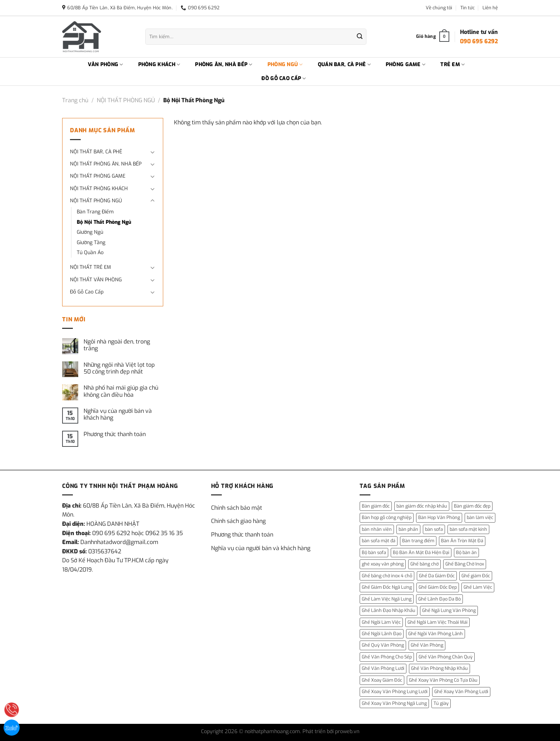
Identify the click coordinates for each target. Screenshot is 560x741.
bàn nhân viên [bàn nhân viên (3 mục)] (377, 529)
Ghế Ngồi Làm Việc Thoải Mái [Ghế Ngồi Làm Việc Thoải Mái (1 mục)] (437, 622)
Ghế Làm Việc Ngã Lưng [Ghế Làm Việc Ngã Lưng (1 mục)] (387, 599)
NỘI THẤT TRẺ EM (91, 267)
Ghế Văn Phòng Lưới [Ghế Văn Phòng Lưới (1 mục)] (383, 668)
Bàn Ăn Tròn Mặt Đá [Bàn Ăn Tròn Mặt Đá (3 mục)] (462, 541)
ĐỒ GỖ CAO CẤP (284, 79)
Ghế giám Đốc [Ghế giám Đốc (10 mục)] (476, 576)
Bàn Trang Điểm (95, 212)
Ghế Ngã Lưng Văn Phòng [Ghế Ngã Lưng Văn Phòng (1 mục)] (449, 610)
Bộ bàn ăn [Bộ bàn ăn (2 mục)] (466, 552)
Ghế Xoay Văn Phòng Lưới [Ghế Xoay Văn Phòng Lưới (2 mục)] (461, 691)
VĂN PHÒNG (106, 65)
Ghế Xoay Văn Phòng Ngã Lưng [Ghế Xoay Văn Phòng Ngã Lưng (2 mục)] (394, 703)
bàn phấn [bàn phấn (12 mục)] (408, 529)
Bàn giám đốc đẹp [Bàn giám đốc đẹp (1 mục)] (472, 506)
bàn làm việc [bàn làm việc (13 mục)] (480, 517)
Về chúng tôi (439, 8)
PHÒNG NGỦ (285, 65)
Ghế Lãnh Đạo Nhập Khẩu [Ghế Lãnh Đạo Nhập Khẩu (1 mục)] (389, 610)
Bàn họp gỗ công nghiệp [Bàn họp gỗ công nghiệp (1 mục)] (387, 517)
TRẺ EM (452, 65)
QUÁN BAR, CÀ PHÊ (344, 65)
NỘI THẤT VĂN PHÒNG (96, 280)
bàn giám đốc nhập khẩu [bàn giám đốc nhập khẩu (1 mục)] (422, 506)
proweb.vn (347, 732)
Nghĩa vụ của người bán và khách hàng (118, 414)
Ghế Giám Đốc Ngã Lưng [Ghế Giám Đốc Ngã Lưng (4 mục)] (387, 587)
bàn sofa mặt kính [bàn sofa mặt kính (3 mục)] (468, 529)
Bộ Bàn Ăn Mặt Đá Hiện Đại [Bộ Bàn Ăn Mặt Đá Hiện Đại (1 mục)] (421, 552)
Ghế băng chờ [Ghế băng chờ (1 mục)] (424, 564)
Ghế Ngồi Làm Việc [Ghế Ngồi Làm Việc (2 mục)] (381, 622)
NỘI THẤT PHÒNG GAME (98, 176)
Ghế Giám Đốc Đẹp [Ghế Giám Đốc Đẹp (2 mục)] (438, 587)
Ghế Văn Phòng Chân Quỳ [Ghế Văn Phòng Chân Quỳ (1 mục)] (446, 657)
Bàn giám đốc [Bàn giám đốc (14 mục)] (376, 506)
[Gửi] (360, 37)
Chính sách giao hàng (238, 521)
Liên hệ (490, 8)
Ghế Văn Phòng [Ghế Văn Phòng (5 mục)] (427, 645)
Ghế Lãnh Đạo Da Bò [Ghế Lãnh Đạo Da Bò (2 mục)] (439, 599)
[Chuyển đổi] (152, 152)
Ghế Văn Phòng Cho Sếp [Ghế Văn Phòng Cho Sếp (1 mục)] (387, 657)
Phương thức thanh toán (115, 434)
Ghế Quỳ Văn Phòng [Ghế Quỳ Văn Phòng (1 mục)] (383, 645)
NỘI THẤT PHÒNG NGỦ (126, 100)
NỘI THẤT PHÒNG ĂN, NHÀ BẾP (106, 164)
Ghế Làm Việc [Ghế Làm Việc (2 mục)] (478, 587)
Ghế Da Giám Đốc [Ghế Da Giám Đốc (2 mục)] (437, 576)
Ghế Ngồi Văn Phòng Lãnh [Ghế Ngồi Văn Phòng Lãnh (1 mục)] (436, 634)
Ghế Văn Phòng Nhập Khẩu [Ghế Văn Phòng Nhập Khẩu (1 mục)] (439, 668)
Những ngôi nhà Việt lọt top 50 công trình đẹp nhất (119, 368)
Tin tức (467, 8)
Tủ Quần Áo (90, 253)
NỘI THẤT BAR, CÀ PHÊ (96, 152)
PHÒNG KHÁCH (159, 65)
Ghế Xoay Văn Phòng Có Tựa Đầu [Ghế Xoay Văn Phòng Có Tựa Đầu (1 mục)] (443, 680)
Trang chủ (75, 100)
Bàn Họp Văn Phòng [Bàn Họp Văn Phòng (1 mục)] (439, 517)
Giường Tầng (91, 243)
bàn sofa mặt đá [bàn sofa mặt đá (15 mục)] (379, 541)
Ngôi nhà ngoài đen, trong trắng (117, 345)
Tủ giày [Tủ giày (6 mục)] (441, 703)
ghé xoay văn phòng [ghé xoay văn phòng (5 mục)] (383, 564)
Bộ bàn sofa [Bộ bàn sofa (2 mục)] (374, 552)
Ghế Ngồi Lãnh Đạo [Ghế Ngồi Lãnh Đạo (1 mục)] (382, 634)
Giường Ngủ (90, 232)
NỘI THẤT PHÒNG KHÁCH (99, 189)
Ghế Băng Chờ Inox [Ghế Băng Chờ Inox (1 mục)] (465, 564)
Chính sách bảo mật (237, 508)
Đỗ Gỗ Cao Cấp (87, 292)
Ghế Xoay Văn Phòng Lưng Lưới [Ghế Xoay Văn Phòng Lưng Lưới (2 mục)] (395, 691)
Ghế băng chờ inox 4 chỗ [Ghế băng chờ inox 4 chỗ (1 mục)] (387, 576)
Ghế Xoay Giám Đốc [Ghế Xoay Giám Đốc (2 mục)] (382, 680)
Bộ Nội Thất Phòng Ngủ (104, 222)
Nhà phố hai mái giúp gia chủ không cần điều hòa (121, 391)
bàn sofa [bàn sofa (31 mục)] (434, 529)
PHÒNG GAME (406, 65)
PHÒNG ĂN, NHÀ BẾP (224, 65)
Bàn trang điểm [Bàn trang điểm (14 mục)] (418, 541)
